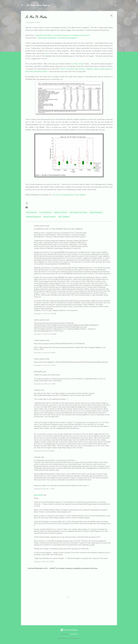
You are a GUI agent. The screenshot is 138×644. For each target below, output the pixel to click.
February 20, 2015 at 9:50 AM (44, 451)
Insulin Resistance (96, 212)
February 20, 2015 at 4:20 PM (44, 562)
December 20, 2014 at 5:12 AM (45, 384)
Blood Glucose (31, 212)
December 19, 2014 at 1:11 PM (45, 365)
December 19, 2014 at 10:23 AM (45, 314)
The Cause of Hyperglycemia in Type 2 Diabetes (69, 195)
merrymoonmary (74, 634)
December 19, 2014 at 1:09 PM (45, 353)
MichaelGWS (38, 495)
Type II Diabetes (64, 217)
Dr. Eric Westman (45, 212)
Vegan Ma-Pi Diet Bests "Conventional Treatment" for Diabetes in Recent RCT (63, 35)
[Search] (116, 6)
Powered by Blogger (69, 630)
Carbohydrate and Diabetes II (67, 38)
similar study (78, 64)
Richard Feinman (50, 217)
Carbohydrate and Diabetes (47, 38)
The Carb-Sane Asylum (38, 5)
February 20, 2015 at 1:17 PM (44, 489)
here (47, 53)
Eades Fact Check (61, 212)
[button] (111, 16)
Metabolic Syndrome (34, 217)
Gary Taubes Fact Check (78, 212)
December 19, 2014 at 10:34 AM (45, 334)
